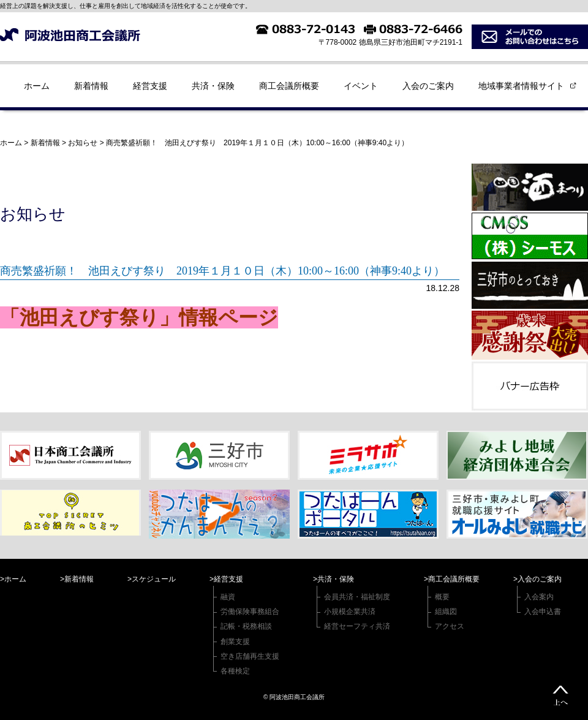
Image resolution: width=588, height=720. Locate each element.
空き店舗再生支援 (250, 656)
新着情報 (91, 86)
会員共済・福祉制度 (357, 597)
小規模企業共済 (350, 612)
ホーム (37, 86)
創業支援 (235, 642)
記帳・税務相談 (246, 626)
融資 (228, 597)
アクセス (450, 626)
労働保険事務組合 (250, 612)
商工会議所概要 (289, 86)
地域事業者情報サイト (521, 86)
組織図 (446, 612)
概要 (442, 597)
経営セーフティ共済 (357, 626)
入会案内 (539, 597)
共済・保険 (213, 86)
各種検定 (235, 671)
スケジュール (154, 579)
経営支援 (150, 86)
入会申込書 (543, 612)
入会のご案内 (428, 86)
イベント (361, 86)
